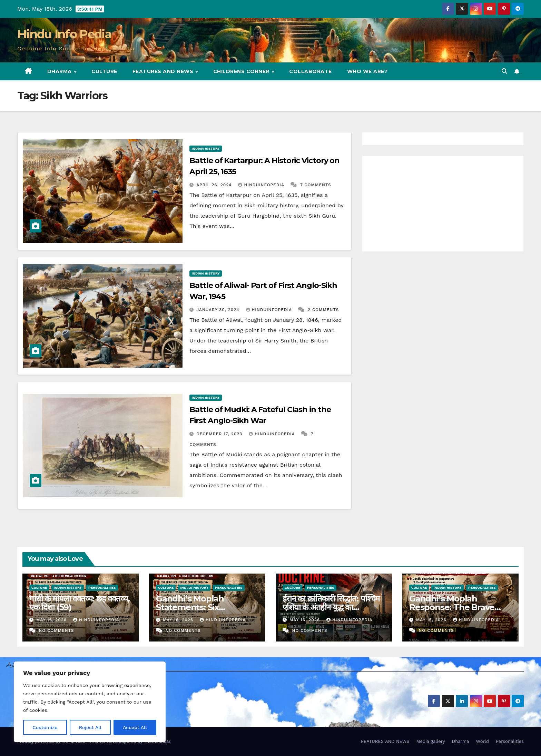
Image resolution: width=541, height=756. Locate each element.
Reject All (90, 727)
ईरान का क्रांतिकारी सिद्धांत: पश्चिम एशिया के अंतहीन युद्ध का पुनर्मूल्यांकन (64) (331, 607)
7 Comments (316, 185)
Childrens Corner (242, 71)
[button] (504, 71)
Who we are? (367, 71)
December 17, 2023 (220, 434)
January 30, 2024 (219, 310)
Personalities (102, 588)
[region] (90, 702)
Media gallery (430, 741)
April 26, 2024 (215, 185)
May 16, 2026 (52, 620)
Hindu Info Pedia (64, 34)
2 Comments (323, 310)
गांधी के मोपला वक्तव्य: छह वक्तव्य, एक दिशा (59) (79, 603)
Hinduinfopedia (262, 185)
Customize (45, 727)
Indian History (206, 148)
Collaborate (311, 71)
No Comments (56, 630)
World (483, 741)
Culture (104, 71)
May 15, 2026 (432, 620)
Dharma (60, 71)
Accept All (135, 727)
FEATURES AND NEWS (164, 71)
